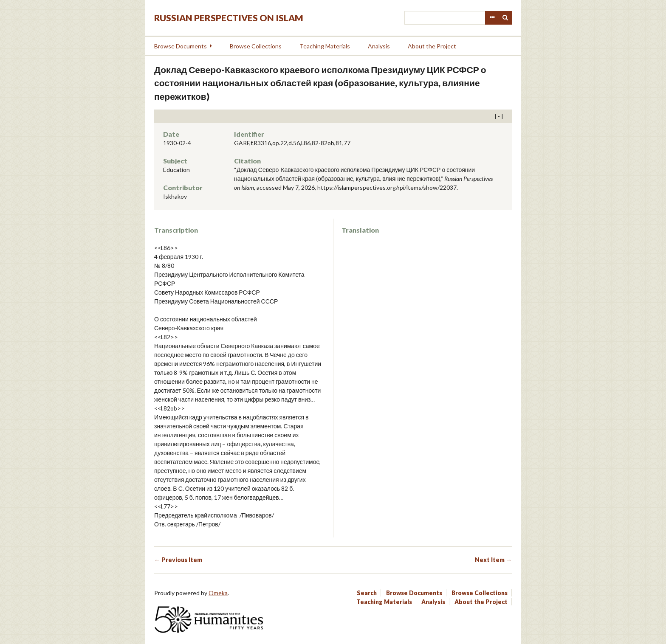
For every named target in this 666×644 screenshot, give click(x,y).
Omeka (218, 593)
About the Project (432, 46)
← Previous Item (178, 560)
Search (505, 18)
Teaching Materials (325, 46)
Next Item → (493, 560)
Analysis (379, 46)
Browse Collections (256, 46)
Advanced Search (492, 18)
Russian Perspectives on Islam (229, 18)
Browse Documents (181, 46)
